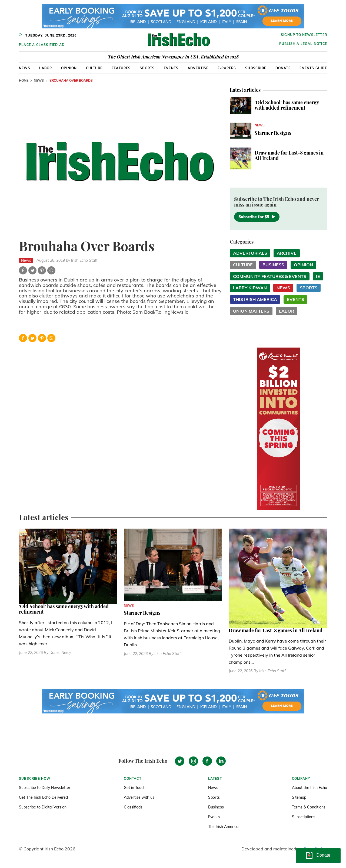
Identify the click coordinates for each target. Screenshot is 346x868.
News (25, 68)
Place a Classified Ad (42, 45)
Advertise (198, 68)
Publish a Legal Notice (303, 44)
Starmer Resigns (273, 133)
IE (318, 276)
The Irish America (223, 827)
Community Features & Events (270, 276)
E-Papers (227, 68)
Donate (283, 68)
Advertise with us (139, 797)
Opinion (69, 68)
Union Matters (251, 311)
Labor (46, 68)
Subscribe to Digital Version (43, 807)
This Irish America (255, 299)
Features (121, 68)
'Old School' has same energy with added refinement (287, 105)
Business (273, 265)
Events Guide (313, 68)
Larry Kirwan (250, 288)
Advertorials (250, 253)
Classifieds (133, 807)
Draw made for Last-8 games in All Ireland (289, 155)
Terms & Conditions (309, 807)
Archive (287, 253)
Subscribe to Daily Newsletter (45, 788)
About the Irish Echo (310, 788)
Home (24, 81)
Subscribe (256, 68)
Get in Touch (135, 788)
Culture (94, 68)
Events (171, 68)
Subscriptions (304, 817)
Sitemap (299, 797)
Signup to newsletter (304, 35)
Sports (147, 68)
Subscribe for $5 (257, 217)
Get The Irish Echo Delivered (43, 797)
